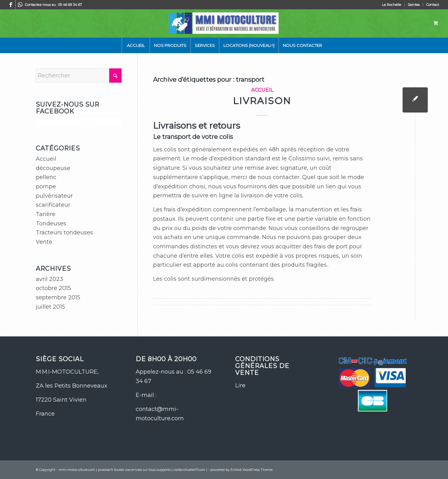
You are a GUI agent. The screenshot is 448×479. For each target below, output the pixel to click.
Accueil (262, 90)
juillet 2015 (50, 307)
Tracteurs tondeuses (64, 233)
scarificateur (53, 205)
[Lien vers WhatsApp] (20, 5)
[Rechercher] (79, 76)
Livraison (262, 101)
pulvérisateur (54, 196)
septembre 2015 (58, 297)
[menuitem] (392, 5)
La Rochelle (392, 5)
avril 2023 (49, 279)
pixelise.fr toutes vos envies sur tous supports (134, 470)
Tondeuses (51, 223)
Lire (240, 385)
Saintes (414, 5)
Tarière (46, 214)
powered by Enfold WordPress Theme (241, 470)
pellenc (46, 177)
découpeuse (53, 168)
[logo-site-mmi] (224, 23)
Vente (44, 242)
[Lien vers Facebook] (11, 5)
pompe (46, 187)
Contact (433, 5)
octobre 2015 (53, 288)
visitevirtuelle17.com (189, 470)
